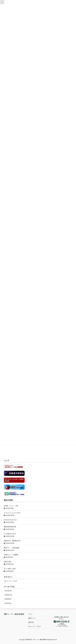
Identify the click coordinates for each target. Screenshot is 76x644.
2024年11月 (8, 595)
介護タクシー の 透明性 (11, 555)
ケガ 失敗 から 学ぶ (10, 534)
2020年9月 (8, 599)
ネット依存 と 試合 (10, 569)
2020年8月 (8, 603)
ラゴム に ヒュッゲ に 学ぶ (12, 513)
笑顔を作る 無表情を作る (12, 541)
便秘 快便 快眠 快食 (10, 527)
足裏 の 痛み (8, 562)
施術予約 (31, 622)
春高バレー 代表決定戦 (11, 548)
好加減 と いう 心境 (11, 506)
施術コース (32, 618)
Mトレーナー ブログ (11, 581)
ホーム (30, 614)
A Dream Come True (10, 520)
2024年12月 (8, 591)
